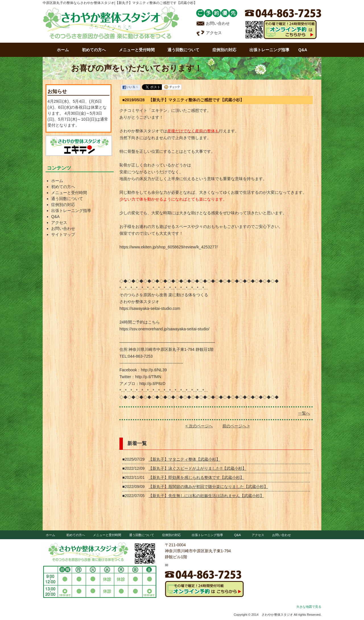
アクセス (209, 33)
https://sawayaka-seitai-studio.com (150, 308)
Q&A (303, 50)
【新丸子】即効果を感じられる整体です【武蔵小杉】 (196, 477)
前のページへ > (236, 426)
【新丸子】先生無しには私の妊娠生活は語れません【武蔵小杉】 (206, 496)
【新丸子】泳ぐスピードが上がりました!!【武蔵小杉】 (197, 468)
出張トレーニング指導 (269, 50)
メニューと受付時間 (137, 50)
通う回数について (183, 50)
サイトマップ (63, 234)
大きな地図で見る (309, 607)
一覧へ (304, 413)
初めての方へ (94, 50)
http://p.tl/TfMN (148, 377)
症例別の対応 (224, 50)
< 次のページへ (199, 426)
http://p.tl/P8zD (152, 384)
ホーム (63, 50)
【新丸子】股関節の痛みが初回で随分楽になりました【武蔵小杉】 (208, 487)
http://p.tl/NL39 (154, 370)
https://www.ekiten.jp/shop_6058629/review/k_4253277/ (169, 247)
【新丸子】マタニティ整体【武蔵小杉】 (184, 459)
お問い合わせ (213, 23)
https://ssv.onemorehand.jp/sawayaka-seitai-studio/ (164, 329)
